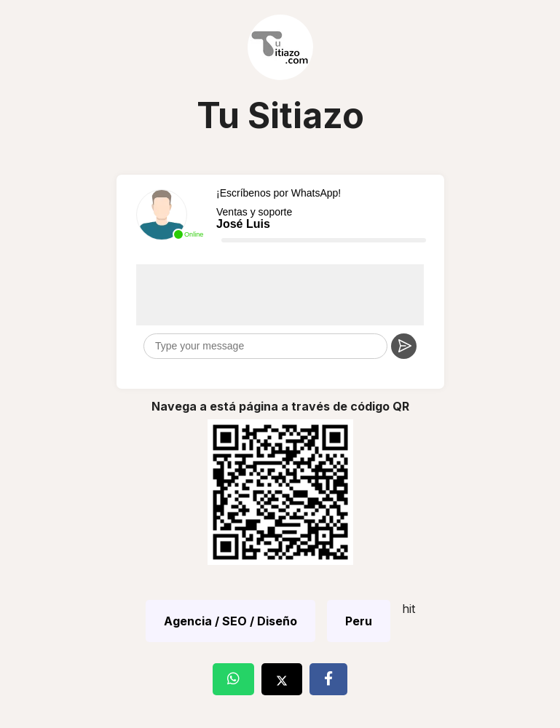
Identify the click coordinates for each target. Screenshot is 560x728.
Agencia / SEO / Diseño (230, 621)
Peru (359, 621)
